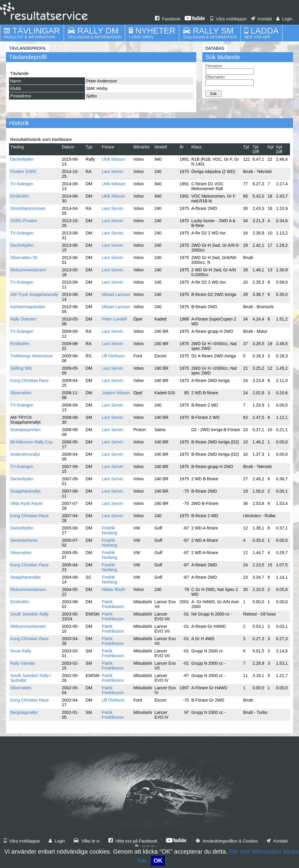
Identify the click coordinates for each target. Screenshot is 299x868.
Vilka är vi (86, 841)
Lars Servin (112, 172)
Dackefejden (22, 159)
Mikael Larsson (116, 294)
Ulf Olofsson (113, 356)
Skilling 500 (21, 368)
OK (158, 861)
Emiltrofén (20, 196)
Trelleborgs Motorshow (32, 356)
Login (284, 19)
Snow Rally (21, 651)
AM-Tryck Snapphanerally (34, 294)
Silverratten (21, 393)
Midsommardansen (28, 270)
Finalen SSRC (24, 172)
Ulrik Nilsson (113, 159)
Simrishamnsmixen (28, 208)
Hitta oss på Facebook (133, 841)
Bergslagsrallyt (24, 712)
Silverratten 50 (24, 258)
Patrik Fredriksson (113, 604)
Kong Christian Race (29, 380)
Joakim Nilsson (116, 393)
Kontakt (261, 19)
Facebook (168, 19)
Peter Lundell (114, 319)
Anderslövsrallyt (25, 454)
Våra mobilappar (229, 19)
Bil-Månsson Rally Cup (32, 442)
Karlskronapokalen (28, 307)
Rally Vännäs (23, 663)
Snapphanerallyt (25, 491)
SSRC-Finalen (24, 221)
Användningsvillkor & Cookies (227, 841)
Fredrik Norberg (109, 530)
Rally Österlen (23, 319)
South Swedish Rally (29, 614)
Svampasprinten (25, 430)
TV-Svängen (22, 184)
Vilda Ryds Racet (26, 503)
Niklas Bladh (113, 589)
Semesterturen (24, 540)
